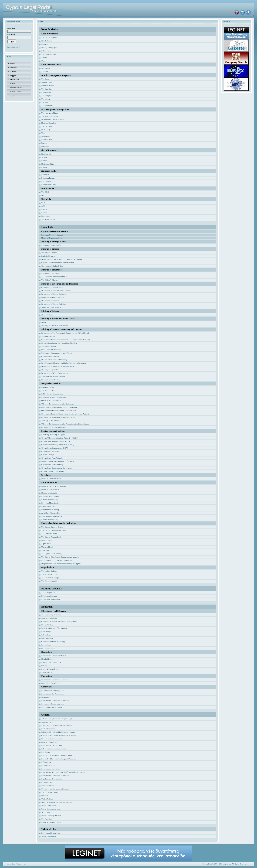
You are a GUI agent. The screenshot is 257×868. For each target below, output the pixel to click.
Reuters (44, 213)
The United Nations (49, 571)
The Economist (47, 106)
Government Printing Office (52, 266)
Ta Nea (44, 157)
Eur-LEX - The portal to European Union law (59, 759)
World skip (46, 812)
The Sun (45, 102)
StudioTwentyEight (49, 836)
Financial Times (48, 86)
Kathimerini (46, 154)
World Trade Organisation (51, 815)
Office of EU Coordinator (51, 400)
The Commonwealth (49, 581)
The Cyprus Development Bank (54, 530)
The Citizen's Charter (50, 280)
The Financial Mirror (50, 54)
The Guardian (47, 89)
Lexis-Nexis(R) (47, 782)
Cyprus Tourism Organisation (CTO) (56, 441)
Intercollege (46, 631)
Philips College (47, 638)
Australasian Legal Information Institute (57, 725)
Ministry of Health (49, 346)
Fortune (44, 143)
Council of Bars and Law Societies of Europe (59, 735)
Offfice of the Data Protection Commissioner (59, 410)
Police (44, 322)
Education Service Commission (54, 397)
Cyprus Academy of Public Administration (58, 263)
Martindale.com (48, 785)
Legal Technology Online (51, 822)
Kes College (46, 645)
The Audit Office (48, 390)
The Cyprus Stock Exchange (52, 554)
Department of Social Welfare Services (56, 291)
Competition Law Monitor (52, 683)
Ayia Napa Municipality (51, 513)
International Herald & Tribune (53, 120)
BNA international (48, 729)
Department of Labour (50, 301)
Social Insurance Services (51, 307)
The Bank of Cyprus (49, 534)
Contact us (11, 864)
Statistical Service (48, 256)
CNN (43, 203)
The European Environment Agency (55, 789)
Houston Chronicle (49, 123)
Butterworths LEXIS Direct (52, 745)
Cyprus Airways (48, 455)
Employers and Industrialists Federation (57, 560)
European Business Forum (52, 707)
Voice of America (48, 219)
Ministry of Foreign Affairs (52, 245)
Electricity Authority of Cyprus (53, 435)
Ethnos (44, 161)
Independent (46, 92)
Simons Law (46, 666)
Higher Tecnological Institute (53, 297)
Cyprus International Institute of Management (59, 621)
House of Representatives (51, 479)
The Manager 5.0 (48, 593)
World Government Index (51, 809)
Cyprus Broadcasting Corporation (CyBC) (58, 445)
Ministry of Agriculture (50, 370)
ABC (43, 206)
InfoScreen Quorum (49, 596)
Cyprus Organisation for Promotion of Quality (59, 343)
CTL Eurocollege (48, 648)
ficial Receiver (86, 333)
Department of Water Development (55, 373)
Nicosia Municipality (50, 493)
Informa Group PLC (49, 765)
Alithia (44, 57)
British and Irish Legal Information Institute (58, 732)
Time (43, 133)
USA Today (46, 130)
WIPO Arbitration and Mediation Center (57, 802)
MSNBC (45, 209)
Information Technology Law (53, 690)
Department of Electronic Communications (58, 366)
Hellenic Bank (47, 540)
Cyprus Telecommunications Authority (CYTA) (60, 438)
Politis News (46, 51)
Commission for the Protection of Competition (59, 407)
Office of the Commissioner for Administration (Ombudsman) (65, 424)
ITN (43, 195)
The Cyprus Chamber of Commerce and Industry (60, 557)
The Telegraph (47, 96)
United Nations (47, 799)
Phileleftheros (47, 41)
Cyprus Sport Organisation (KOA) (55, 448)
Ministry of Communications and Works (57, 353)
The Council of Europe (50, 578)
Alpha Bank (46, 544)
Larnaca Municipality (50, 500)
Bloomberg (46, 216)
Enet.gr (44, 167)
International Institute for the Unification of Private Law (63, 772)
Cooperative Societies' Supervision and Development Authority (66, 340)
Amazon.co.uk (47, 672)
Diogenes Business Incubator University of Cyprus (61, 564)
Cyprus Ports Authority (50, 451)
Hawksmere (46, 697)
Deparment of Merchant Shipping (54, 360)
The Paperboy (47, 819)
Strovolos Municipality (50, 503)
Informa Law (46, 762)
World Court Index (49, 805)
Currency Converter (49, 742)
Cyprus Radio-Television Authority (55, 427)
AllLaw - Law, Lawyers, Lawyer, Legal (57, 719)
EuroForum (46, 752)
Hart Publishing (47, 659)
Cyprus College (47, 625)
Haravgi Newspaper (49, 47)
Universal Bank (47, 547)
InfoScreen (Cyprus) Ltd (51, 833)
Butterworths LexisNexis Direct (54, 656)
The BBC (45, 192)
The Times (45, 79)
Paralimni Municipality (50, 510)
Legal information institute (52, 779)
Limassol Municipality (50, 496)
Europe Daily (47, 181)
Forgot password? (14, 47)
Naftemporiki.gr (48, 164)
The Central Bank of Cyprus (52, 527)
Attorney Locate (48, 722)
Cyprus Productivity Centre (52, 287)
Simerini (45, 44)
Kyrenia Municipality (50, 520)
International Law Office (51, 769)
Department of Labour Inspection (54, 294)
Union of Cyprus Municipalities (54, 486)
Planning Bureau (48, 387)
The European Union (49, 574)
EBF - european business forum (54, 749)
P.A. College (46, 635)
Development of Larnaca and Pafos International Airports (64, 363)
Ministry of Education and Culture (55, 326)
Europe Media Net (48, 185)
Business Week (47, 140)
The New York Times (50, 113)
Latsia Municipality (49, 506)
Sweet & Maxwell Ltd (50, 669)
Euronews (45, 175)
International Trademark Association (55, 680)
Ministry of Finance (49, 253)
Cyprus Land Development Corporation (57, 468)
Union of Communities (50, 490)
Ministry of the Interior (50, 273)
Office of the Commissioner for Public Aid (58, 404)
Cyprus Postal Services (50, 356)
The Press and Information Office (54, 277)
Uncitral (45, 795)
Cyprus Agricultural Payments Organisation (58, 417)
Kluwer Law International (51, 662)
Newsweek (46, 136)
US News (45, 146)
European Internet (48, 178)
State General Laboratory (51, 350)
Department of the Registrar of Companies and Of (61, 333)
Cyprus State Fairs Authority (52, 458)
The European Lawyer (50, 792)
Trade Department (48, 336)
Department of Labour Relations (54, 304)
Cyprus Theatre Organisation (53, 471)
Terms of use (21, 864)
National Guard (47, 315)
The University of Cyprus (51, 615)
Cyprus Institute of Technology (53, 641)
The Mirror (46, 99)
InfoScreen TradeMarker (51, 599)
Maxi (43, 61)
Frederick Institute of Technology (54, 628)
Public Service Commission (52, 394)
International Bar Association (53, 694)
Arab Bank (46, 550)
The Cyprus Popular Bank (51, 537)
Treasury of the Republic (51, 420)
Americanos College (49, 618)
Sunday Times (47, 82)
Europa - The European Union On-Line (57, 755)
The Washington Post (50, 116)
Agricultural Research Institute (53, 376)
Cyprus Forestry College (51, 380)
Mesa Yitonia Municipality (52, 516)
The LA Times (47, 126)
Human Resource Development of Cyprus (58, 461)
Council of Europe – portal (52, 739)
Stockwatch (46, 68)
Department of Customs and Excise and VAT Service (62, 259)
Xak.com (45, 71)
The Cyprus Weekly (49, 37)
